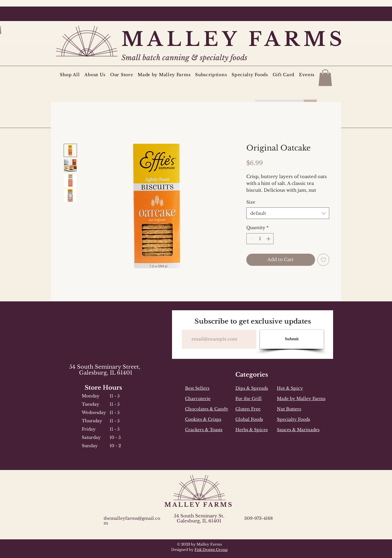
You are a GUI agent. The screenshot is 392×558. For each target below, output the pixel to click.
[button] (325, 78)
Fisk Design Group (211, 550)
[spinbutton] (260, 239)
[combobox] (288, 213)
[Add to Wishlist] (323, 260)
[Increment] (269, 239)
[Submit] (292, 339)
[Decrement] (251, 239)
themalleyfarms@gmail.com (132, 521)
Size (251, 202)
